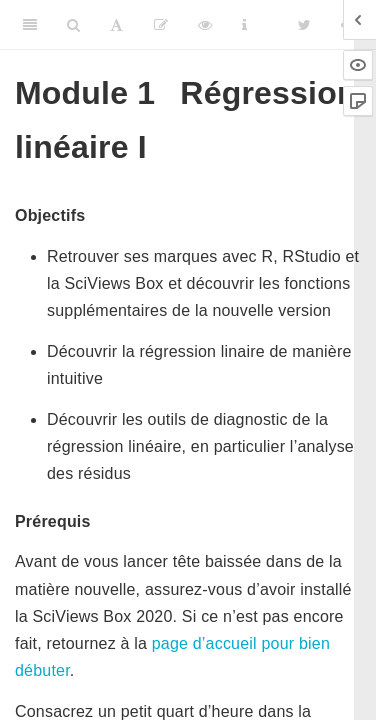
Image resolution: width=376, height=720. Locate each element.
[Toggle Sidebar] (30, 25)
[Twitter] (304, 25)
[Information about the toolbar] (244, 25)
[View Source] (205, 25)
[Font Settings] (116, 25)
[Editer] (161, 25)
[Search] (73, 25)
